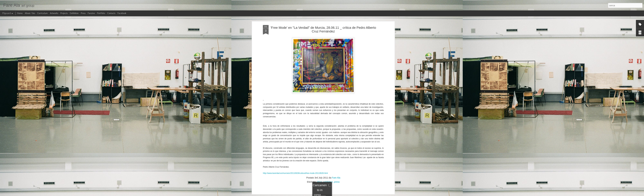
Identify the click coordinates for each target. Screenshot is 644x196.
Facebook (122, 13)
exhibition (328, 129)
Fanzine (91, 13)
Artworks (54, 13)
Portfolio (101, 13)
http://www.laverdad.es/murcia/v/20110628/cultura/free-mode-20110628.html (295, 121)
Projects (64, 13)
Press (83, 13)
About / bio (30, 13)
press (337, 129)
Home (20, 13)
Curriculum (42, 13)
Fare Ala (336, 125)
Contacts (111, 13)
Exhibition (74, 13)
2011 (320, 129)
